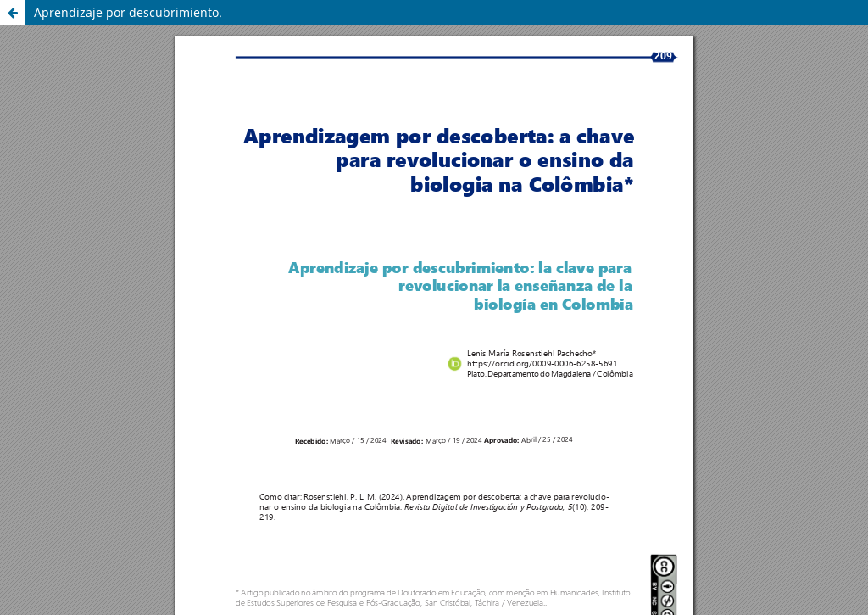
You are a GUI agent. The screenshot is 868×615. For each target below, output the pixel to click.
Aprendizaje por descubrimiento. (128, 12)
